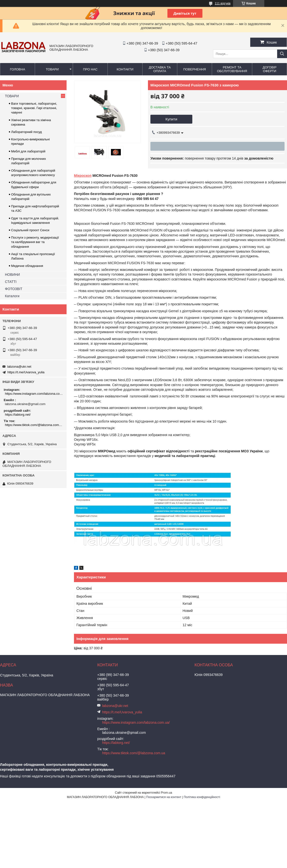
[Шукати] (282, 54)
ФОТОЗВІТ (14, 289)
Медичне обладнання (27, 266)
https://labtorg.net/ (18, 415)
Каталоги (12, 296)
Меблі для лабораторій (28, 151)
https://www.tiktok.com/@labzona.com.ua (34, 425)
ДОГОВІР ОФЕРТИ (269, 69)
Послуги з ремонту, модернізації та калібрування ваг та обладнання (35, 242)
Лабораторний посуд (27, 132)
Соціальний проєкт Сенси (30, 230)
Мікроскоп (83, 176)
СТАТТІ (11, 282)
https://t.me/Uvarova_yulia (26, 372)
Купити (171, 119)
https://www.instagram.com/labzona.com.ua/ (34, 394)
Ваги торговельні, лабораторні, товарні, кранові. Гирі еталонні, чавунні (34, 108)
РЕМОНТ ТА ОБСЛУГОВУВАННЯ (232, 69)
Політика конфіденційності (202, 797)
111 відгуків (223, 3)
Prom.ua (167, 793)
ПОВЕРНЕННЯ (195, 69)
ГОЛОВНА (18, 69)
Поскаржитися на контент (164, 797)
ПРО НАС (90, 69)
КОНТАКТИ (125, 69)
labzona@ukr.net (19, 367)
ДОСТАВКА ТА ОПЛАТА (160, 69)
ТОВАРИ (52, 69)
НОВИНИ (12, 275)
